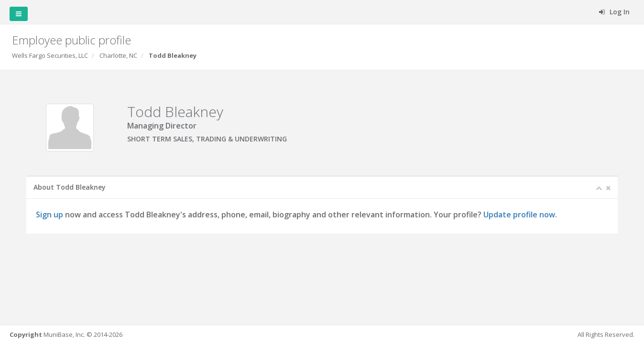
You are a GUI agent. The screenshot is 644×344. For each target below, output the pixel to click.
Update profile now (520, 215)
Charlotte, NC (118, 55)
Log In (614, 12)
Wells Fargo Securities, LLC (50, 55)
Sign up (50, 215)
